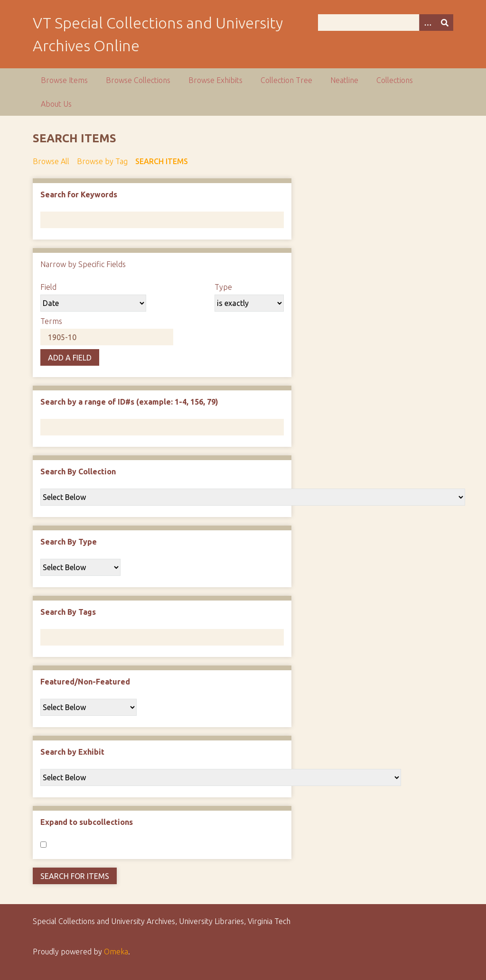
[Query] (386, 23)
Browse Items (64, 80)
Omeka (116, 952)
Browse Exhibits (215, 80)
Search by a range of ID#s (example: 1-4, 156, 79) (129, 402)
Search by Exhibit (72, 752)
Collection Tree (286, 80)
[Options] (428, 23)
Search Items (162, 161)
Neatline (344, 80)
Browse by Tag (102, 161)
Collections (395, 80)
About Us (56, 104)
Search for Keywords (79, 194)
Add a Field (70, 358)
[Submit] (445, 23)
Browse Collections (138, 80)
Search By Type (69, 542)
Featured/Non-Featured (85, 682)
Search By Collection (78, 472)
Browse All (51, 161)
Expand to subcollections (87, 822)
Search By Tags (68, 612)
